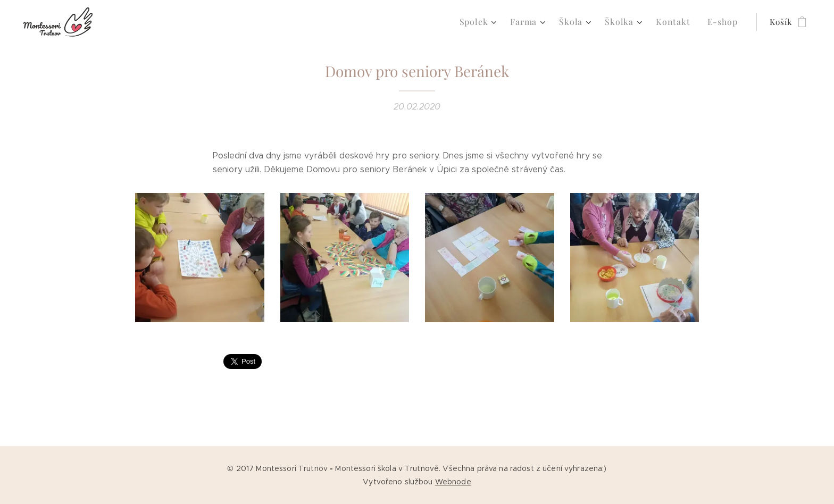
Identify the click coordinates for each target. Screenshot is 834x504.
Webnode (453, 482)
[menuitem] (490, 22)
